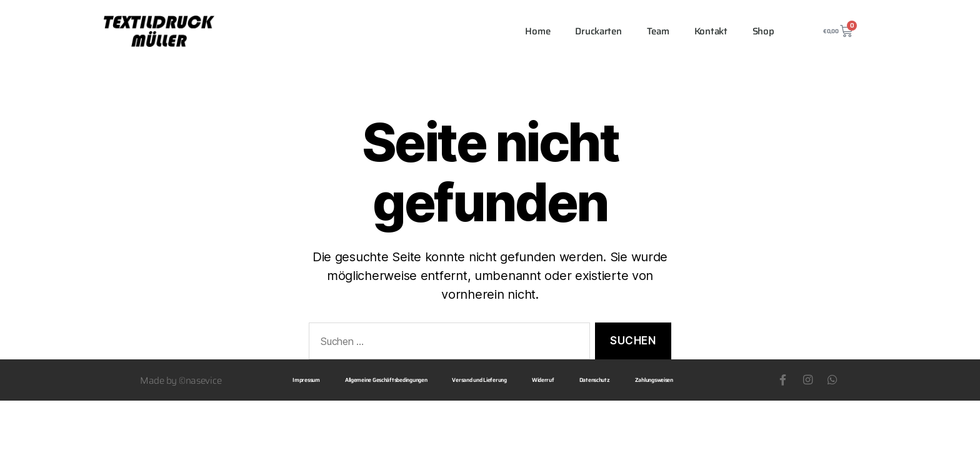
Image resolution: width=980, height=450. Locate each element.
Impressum (306, 380)
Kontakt (711, 31)
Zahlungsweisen (654, 380)
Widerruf (543, 380)
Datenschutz (595, 380)
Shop (763, 31)
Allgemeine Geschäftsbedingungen (386, 380)
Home (537, 31)
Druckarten (598, 31)
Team (658, 31)
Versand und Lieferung (479, 380)
